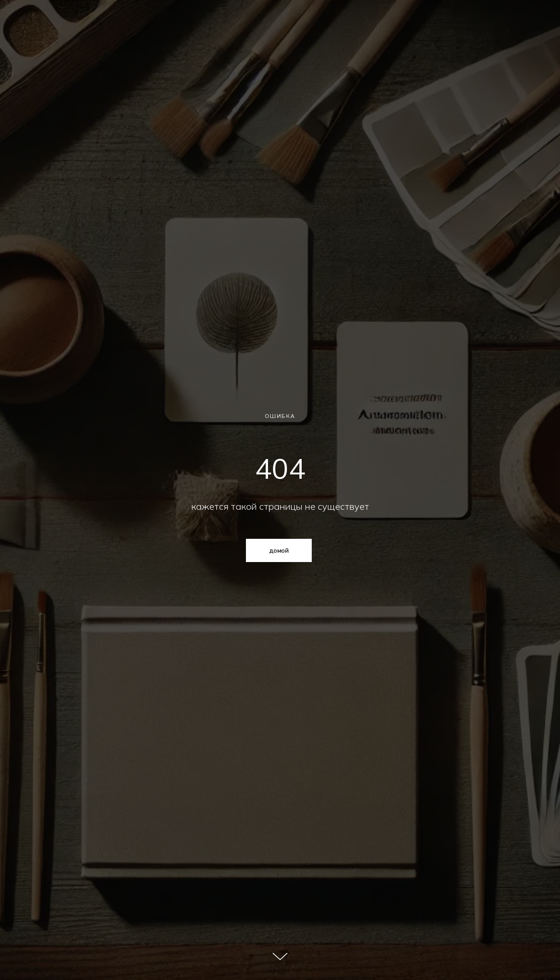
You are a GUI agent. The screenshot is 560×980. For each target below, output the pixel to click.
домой (279, 550)
